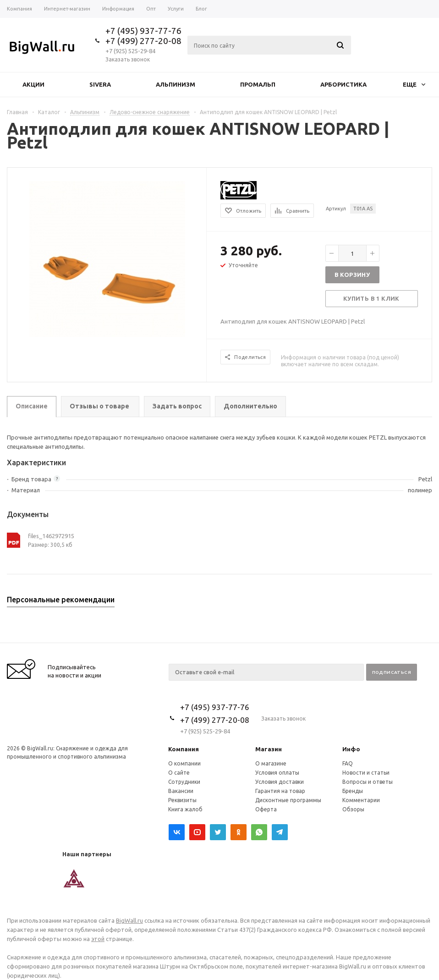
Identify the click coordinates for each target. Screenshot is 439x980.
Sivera (100, 84)
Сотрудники (184, 782)
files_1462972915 (51, 536)
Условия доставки (280, 782)
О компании (184, 763)
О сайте (179, 773)
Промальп (258, 84)
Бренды (353, 791)
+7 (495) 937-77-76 (143, 31)
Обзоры (353, 809)
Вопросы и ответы (368, 782)
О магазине (271, 763)
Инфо (351, 749)
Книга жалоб (185, 809)
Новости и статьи (366, 773)
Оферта (266, 809)
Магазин (269, 749)
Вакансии (181, 791)
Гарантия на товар (280, 791)
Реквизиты (182, 800)
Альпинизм (176, 84)
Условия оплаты (277, 773)
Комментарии (361, 800)
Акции (33, 84)
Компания (184, 749)
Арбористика (343, 84)
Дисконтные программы (288, 800)
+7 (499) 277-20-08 (143, 41)
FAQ (348, 763)
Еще (414, 84)
